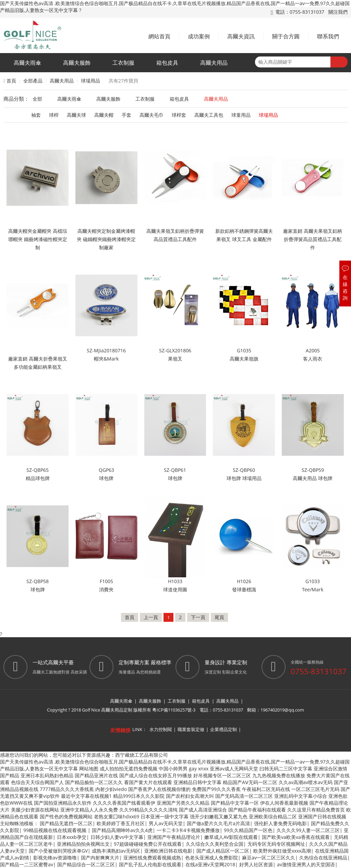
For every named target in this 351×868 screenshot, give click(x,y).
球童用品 (241, 115)
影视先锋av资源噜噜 (55, 858)
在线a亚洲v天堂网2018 (210, 864)
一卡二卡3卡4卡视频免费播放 (188, 830)
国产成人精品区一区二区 (223, 851)
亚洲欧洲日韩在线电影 (168, 851)
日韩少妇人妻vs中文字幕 (117, 837)
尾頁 (219, 617)
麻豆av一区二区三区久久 (269, 858)
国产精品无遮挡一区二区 (66, 823)
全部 (37, 99)
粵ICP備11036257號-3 (174, 710)
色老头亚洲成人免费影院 (211, 858)
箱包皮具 (167, 63)
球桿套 (179, 115)
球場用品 (90, 81)
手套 (126, 115)
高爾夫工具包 (209, 115)
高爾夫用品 (214, 63)
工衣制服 (123, 63)
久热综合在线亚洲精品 (323, 858)
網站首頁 (159, 36)
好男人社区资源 (256, 864)
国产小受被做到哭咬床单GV (58, 851)
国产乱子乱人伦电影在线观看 (150, 864)
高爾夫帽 (104, 115)
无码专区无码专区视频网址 (276, 844)
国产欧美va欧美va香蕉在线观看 (296, 837)
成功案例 (199, 36)
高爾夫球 (76, 115)
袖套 (36, 115)
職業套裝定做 (191, 729)
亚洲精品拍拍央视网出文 (83, 844)
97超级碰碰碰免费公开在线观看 (148, 844)
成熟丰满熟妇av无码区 (116, 851)
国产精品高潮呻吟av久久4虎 (122, 830)
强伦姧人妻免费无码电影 (280, 823)
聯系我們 (328, 36)
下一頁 (198, 617)
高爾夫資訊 (241, 36)
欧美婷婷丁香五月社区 (121, 823)
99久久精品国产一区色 (248, 830)
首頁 (11, 81)
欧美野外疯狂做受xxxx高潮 (282, 851)
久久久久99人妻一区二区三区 (308, 830)
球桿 (54, 115)
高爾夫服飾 (77, 63)
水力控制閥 (161, 729)
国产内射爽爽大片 (100, 858)
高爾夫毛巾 (152, 115)
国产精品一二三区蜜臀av (27, 864)
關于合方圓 (286, 36)
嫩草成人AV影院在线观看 (231, 837)
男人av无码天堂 (166, 823)
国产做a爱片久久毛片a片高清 (218, 823)
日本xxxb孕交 (72, 837)
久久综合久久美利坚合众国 (215, 844)
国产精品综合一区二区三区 (86, 864)
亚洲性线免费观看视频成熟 (152, 858)
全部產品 (33, 81)
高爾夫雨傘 (27, 63)
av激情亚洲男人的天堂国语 (306, 864)
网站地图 (89, 769)
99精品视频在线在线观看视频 (56, 830)
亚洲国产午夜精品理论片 (174, 837)
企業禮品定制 (223, 729)
